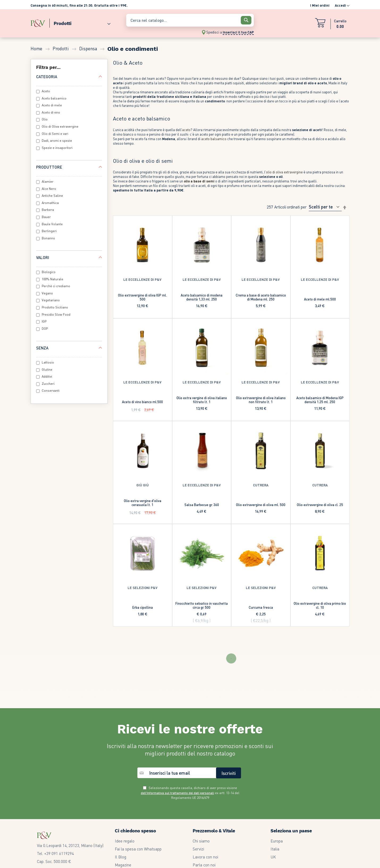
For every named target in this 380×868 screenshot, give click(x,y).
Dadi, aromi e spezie (57, 141)
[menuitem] (80, 22)
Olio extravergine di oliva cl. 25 (320, 505)
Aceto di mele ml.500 (320, 299)
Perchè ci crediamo (56, 286)
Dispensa (89, 48)
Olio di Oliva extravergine (60, 126)
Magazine (123, 865)
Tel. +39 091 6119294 (55, 853)
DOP (45, 329)
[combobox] (190, 20)
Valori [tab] (43, 257)
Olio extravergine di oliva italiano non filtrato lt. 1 (261, 400)
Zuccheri (48, 384)
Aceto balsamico (54, 98)
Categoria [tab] (47, 77)
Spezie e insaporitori (57, 148)
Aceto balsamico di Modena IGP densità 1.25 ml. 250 (320, 400)
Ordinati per (297, 207)
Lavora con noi (205, 857)
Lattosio (48, 362)
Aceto (46, 91)
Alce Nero (49, 189)
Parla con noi (204, 865)
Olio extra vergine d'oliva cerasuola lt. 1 (143, 503)
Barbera (48, 210)
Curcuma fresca (261, 607)
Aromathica (50, 203)
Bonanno (48, 238)
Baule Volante (52, 224)
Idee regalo (125, 841)
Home (37, 48)
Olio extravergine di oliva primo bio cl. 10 (320, 605)
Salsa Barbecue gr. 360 (202, 505)
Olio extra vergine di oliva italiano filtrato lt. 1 (202, 400)
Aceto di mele (52, 105)
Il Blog (121, 857)
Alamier (48, 181)
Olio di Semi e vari (55, 134)
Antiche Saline (52, 196)
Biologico (49, 272)
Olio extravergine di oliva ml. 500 (261, 505)
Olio (45, 119)
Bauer (46, 217)
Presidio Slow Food (56, 314)
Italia (275, 849)
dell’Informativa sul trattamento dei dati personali (178, 793)
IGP (44, 321)
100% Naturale (52, 279)
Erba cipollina (143, 607)
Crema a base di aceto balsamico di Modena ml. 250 (261, 297)
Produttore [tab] (49, 167)
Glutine (47, 370)
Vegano (47, 293)
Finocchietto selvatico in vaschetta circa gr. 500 (202, 605)
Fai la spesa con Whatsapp (138, 849)
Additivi (47, 376)
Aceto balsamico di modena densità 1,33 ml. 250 (202, 297)
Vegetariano (51, 300)
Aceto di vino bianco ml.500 (142, 402)
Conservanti (51, 391)
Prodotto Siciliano (55, 307)
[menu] (76, 22)
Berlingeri (49, 231)
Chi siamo (201, 841)
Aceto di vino (51, 112)
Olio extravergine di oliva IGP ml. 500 (142, 297)
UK (273, 857)
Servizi (198, 849)
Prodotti (61, 48)
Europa (277, 841)
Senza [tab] (42, 348)
